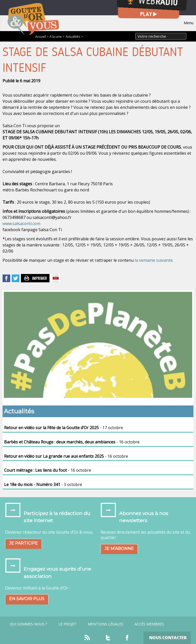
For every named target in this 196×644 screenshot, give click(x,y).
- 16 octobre (72, 442)
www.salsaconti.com (21, 224)
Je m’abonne (119, 549)
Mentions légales (106, 624)
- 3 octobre (43, 484)
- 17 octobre (64, 428)
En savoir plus (27, 599)
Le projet (68, 624)
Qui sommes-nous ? (29, 624)
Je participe (23, 543)
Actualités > (74, 36)
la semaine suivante (154, 260)
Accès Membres (149, 624)
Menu (189, 23)
